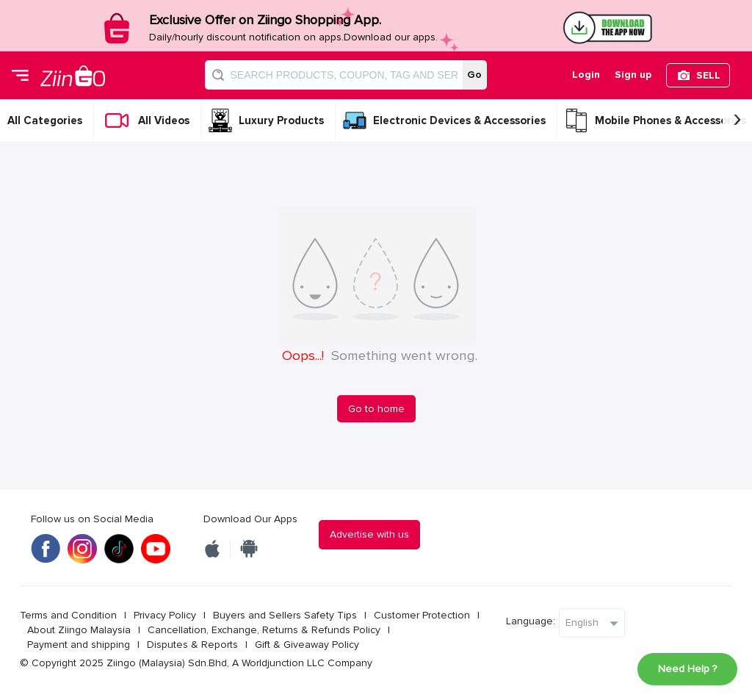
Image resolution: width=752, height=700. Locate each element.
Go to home (376, 409)
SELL (708, 75)
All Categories (45, 120)
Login (586, 75)
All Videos (164, 120)
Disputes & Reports (192, 645)
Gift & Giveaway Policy (307, 645)
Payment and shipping (79, 645)
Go (474, 75)
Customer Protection (422, 615)
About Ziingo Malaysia (79, 630)
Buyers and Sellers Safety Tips (285, 615)
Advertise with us (369, 534)
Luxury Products (281, 120)
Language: (531, 621)
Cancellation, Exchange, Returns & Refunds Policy (264, 630)
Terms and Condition (68, 615)
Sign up (633, 75)
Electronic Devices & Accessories (459, 120)
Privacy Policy (165, 615)
